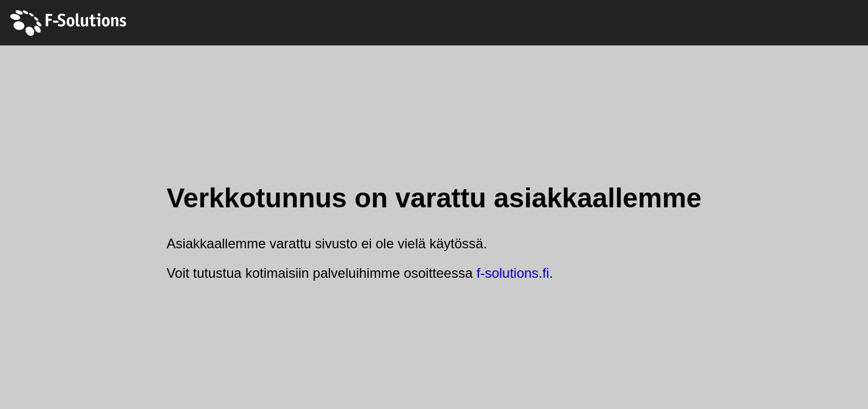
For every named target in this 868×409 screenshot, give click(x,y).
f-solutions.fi (513, 273)
